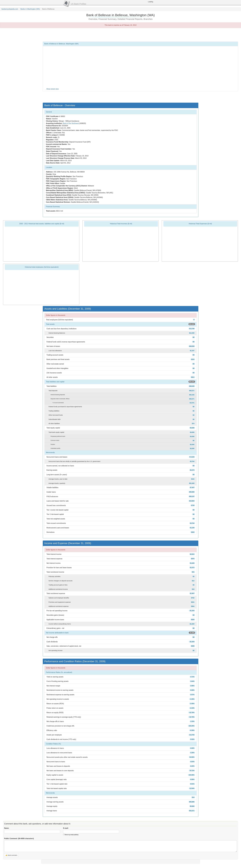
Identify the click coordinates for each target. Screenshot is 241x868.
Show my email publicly (72, 835)
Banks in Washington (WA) (30, 9)
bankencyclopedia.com (10, 9)
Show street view (53, 89)
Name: (7, 828)
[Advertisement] (121, 35)
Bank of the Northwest (71, 123)
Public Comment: (19, 839)
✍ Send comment (11, 855)
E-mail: (66, 828)
